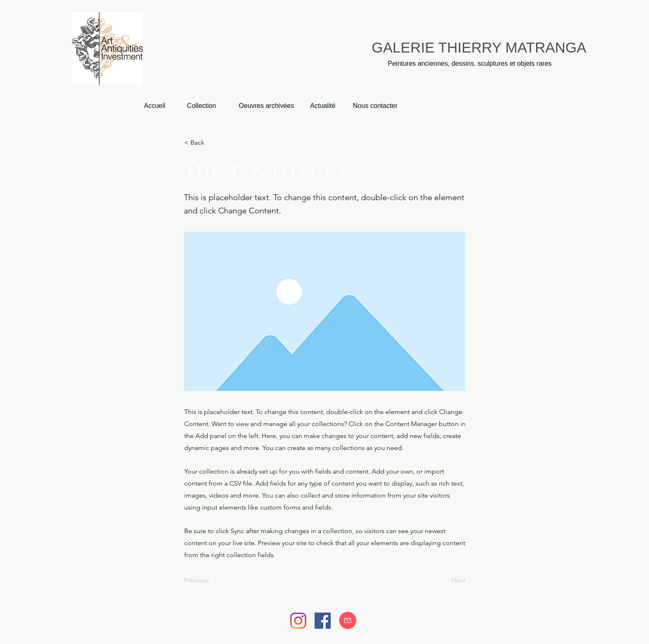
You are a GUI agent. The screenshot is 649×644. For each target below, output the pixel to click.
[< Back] (212, 143)
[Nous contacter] (375, 106)
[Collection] (202, 106)
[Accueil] (155, 106)
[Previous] (212, 580)
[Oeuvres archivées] (266, 106)
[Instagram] (298, 621)
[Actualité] (323, 106)
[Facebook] (323, 621)
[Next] (445, 580)
